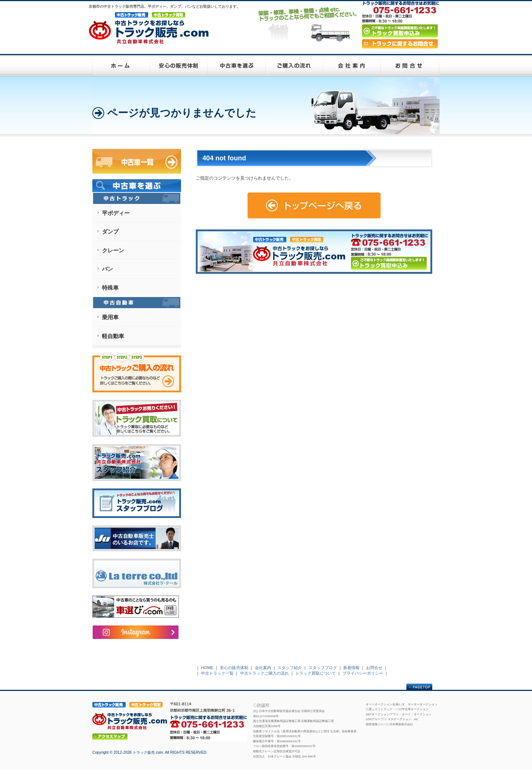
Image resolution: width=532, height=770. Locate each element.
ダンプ (110, 231)
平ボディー (116, 213)
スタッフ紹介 (290, 668)
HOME (207, 668)
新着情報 (351, 668)
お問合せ (374, 668)
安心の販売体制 (234, 668)
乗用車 (110, 317)
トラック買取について (316, 673)
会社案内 (263, 668)
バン (108, 269)
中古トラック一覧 (217, 673)
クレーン (113, 250)
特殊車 (110, 288)
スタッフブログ (323, 668)
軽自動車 (113, 336)
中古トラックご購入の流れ (265, 673)
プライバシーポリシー (363, 673)
